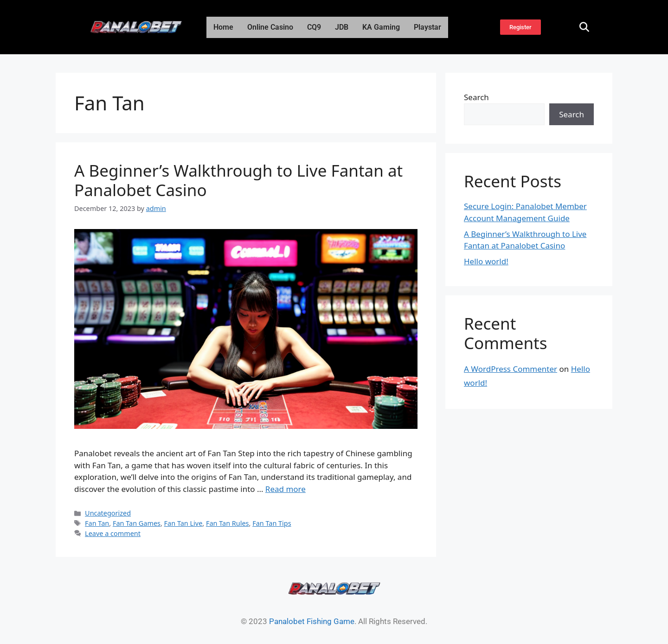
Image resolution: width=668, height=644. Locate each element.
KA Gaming (381, 27)
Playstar (427, 27)
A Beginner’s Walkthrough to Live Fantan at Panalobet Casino (238, 180)
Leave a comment (113, 533)
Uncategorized (108, 513)
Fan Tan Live (183, 523)
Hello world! (486, 261)
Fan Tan (97, 523)
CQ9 (314, 27)
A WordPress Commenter (511, 369)
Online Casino (270, 27)
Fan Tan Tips (272, 523)
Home (223, 27)
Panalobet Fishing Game (312, 621)
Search (476, 97)
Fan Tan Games (137, 523)
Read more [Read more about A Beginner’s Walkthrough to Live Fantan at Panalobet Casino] (286, 489)
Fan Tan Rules (228, 523)
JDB (342, 27)
